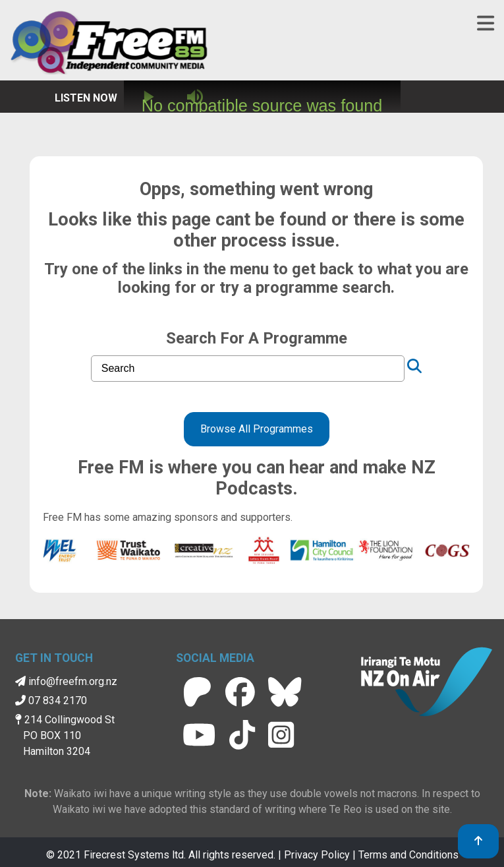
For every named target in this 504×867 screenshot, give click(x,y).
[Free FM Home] (109, 45)
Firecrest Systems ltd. (135, 855)
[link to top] (478, 841)
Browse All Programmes (257, 429)
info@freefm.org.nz (66, 681)
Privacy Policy (317, 855)
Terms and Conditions (408, 855)
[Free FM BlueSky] (285, 692)
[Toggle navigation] (486, 24)
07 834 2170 (51, 701)
